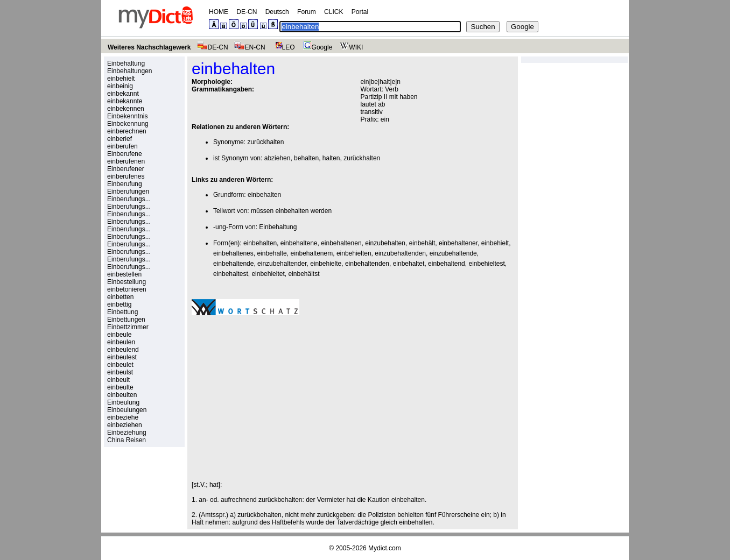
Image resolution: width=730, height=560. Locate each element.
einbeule (119, 335)
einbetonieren (127, 289)
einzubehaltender (282, 264)
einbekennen (126, 109)
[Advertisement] (282, 398)
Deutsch (277, 12)
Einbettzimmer (128, 327)
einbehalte (272, 253)
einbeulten (122, 395)
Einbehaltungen (129, 71)
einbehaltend (447, 264)
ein (385, 119)
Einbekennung (128, 124)
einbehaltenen (341, 243)
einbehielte (326, 264)
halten (331, 158)
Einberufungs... (129, 199)
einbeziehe (123, 417)
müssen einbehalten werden (291, 211)
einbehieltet (268, 274)
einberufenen (126, 161)
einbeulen (121, 342)
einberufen (122, 146)
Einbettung (122, 312)
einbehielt (121, 79)
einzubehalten (385, 243)
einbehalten (264, 195)
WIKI (350, 47)
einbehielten (354, 253)
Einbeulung (123, 402)
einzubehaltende (453, 253)
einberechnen (127, 131)
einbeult (118, 380)
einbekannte (125, 101)
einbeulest (122, 357)
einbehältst (304, 274)
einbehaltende (233, 264)
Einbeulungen (127, 410)
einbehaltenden (367, 264)
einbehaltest (231, 274)
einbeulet (120, 365)
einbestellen (124, 274)
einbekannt (123, 94)
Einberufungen (128, 192)
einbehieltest (486, 264)
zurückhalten (265, 142)
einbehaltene (299, 243)
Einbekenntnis (127, 116)
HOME (219, 12)
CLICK (334, 12)
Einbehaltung (126, 63)
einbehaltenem (311, 253)
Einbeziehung (127, 433)
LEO (283, 47)
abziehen (278, 158)
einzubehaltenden (400, 253)
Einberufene (125, 154)
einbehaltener (458, 243)
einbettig (119, 304)
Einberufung (125, 184)
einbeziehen (125, 425)
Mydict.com (385, 548)
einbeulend (123, 350)
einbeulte (120, 387)
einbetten (120, 297)
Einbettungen (126, 320)
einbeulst (120, 372)
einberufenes (126, 176)
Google (317, 47)
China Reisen (127, 440)
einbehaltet (409, 264)
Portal (360, 12)
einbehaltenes (233, 253)
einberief (120, 139)
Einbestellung (127, 282)
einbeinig (120, 86)
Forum (307, 12)
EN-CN (250, 47)
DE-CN (247, 12)
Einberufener (126, 169)
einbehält (422, 243)
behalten (306, 158)
